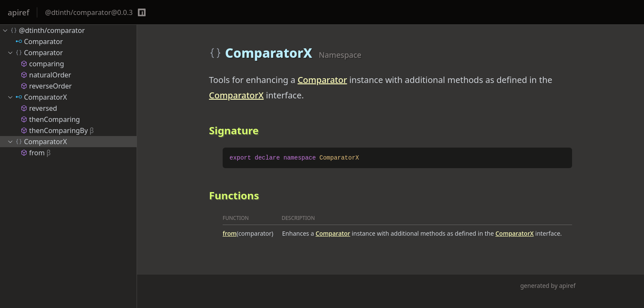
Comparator (322, 80)
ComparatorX (236, 95)
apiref (18, 12)
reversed (39, 108)
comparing (42, 64)
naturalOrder (46, 75)
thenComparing (50, 119)
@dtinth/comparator (43, 30)
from (230, 233)
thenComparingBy (57, 130)
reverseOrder (46, 86)
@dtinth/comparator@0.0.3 (89, 12)
